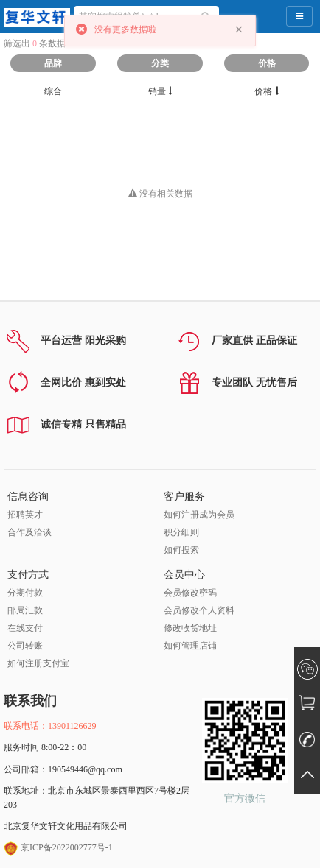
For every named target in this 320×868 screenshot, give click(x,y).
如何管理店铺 (190, 646)
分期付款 (25, 593)
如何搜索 (181, 550)
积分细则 (181, 532)
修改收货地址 (190, 628)
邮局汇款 (25, 610)
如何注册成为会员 (199, 515)
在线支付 (25, 628)
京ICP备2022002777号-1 (58, 847)
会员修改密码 (190, 593)
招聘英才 (25, 515)
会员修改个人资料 (199, 610)
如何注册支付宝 (38, 663)
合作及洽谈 (29, 532)
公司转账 (25, 646)
